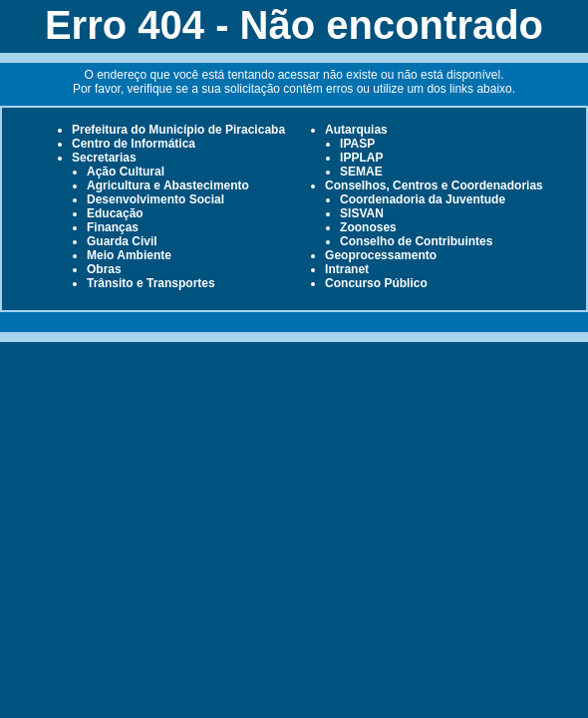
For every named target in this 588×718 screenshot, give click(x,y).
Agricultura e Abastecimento (168, 185)
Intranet (347, 269)
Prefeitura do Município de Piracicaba (178, 130)
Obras (104, 269)
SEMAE (361, 172)
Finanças (113, 227)
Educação (115, 213)
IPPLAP (361, 158)
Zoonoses (368, 227)
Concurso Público (376, 283)
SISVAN (362, 213)
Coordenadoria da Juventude (423, 199)
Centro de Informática (134, 144)
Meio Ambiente (129, 255)
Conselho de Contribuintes (416, 241)
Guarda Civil (122, 241)
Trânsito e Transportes (151, 283)
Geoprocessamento (381, 255)
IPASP (357, 144)
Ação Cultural (126, 172)
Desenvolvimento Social (155, 199)
